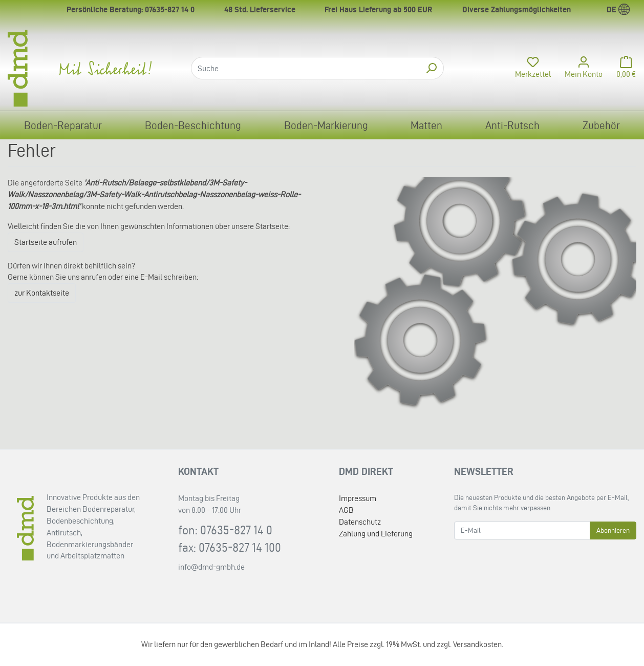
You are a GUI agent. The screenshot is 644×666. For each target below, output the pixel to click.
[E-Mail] (522, 530)
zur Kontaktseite (42, 293)
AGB (346, 510)
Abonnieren (613, 530)
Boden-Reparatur (63, 125)
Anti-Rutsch (512, 125)
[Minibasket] (623, 68)
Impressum (358, 498)
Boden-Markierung (326, 125)
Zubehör (601, 125)
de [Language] (618, 9)
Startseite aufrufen (46, 242)
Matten (426, 125)
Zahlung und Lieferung (376, 534)
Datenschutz (360, 522)
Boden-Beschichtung (193, 125)
